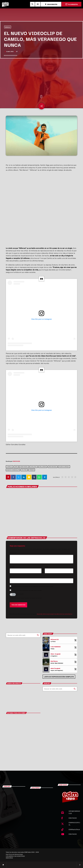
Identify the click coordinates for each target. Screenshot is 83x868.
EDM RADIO (16, 461)
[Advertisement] (41, 77)
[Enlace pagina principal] (5, 4)
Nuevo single (64, 467)
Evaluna (34, 467)
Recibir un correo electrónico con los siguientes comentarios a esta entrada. (33, 586)
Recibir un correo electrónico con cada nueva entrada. (27, 590)
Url (11, 577)
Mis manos (53, 467)
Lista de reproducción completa (59, 677)
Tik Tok (24, 470)
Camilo (9, 467)
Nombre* (12, 567)
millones (43, 467)
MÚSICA (8, 27)
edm (16, 467)
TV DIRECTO (71, 4)
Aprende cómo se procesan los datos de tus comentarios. (55, 614)
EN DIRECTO (51, 4)
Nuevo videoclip (13, 470)
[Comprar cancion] (75, 641)
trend (32, 470)
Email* (46, 567)
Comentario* (13, 553)
